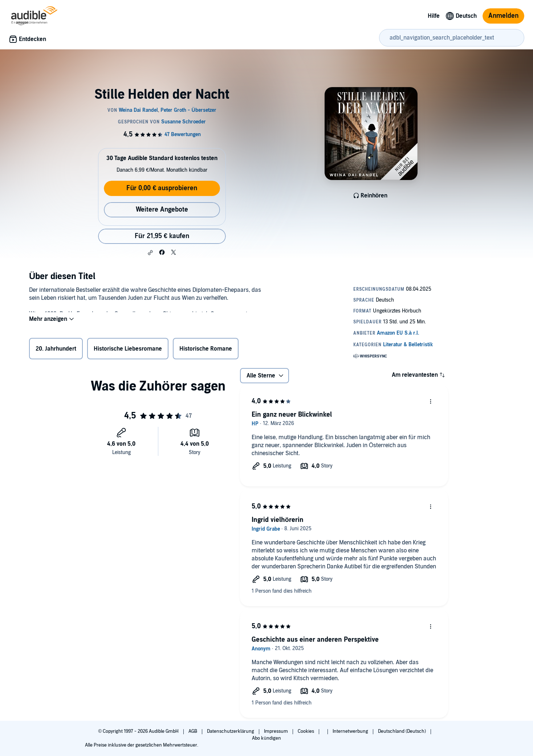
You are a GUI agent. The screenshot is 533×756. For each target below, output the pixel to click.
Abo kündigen (266, 738)
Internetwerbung (351, 731)
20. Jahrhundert (56, 350)
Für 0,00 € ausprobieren (162, 188)
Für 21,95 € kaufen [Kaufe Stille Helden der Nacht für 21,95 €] (162, 236)
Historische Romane (206, 350)
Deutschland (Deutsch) (402, 731)
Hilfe (434, 16)
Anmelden (503, 16)
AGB (193, 731)
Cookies (306, 731)
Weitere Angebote (162, 210)
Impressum (276, 731)
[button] (150, 253)
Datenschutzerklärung (231, 731)
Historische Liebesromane (128, 350)
